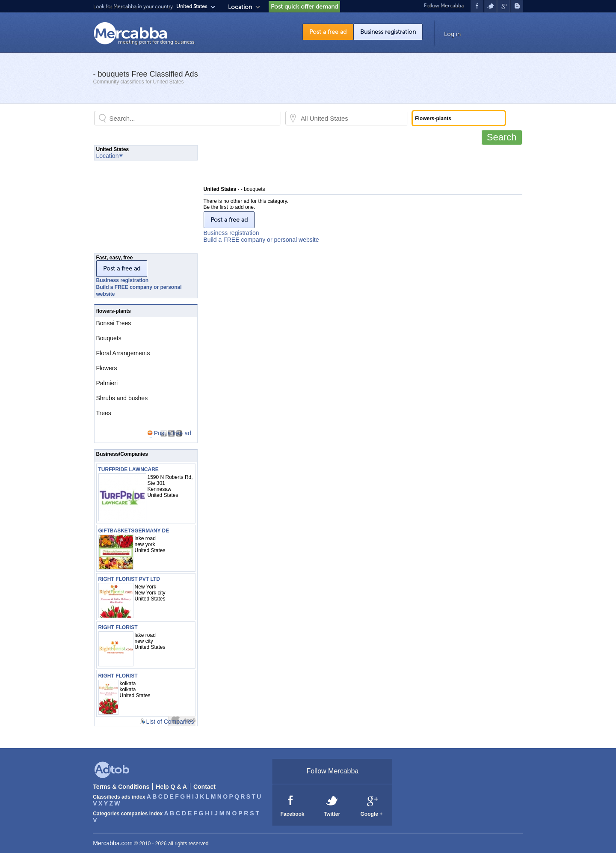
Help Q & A (171, 787)
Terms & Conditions (121, 787)
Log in (452, 34)
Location (240, 7)
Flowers (107, 368)
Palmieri (107, 383)
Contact (204, 787)
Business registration (388, 32)
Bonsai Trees (114, 323)
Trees (104, 413)
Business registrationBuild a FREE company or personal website (261, 236)
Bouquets (109, 338)
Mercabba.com (113, 843)
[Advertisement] (359, 164)
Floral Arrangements (123, 353)
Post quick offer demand (304, 7)
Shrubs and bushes (122, 398)
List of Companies (170, 722)
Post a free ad (328, 32)
